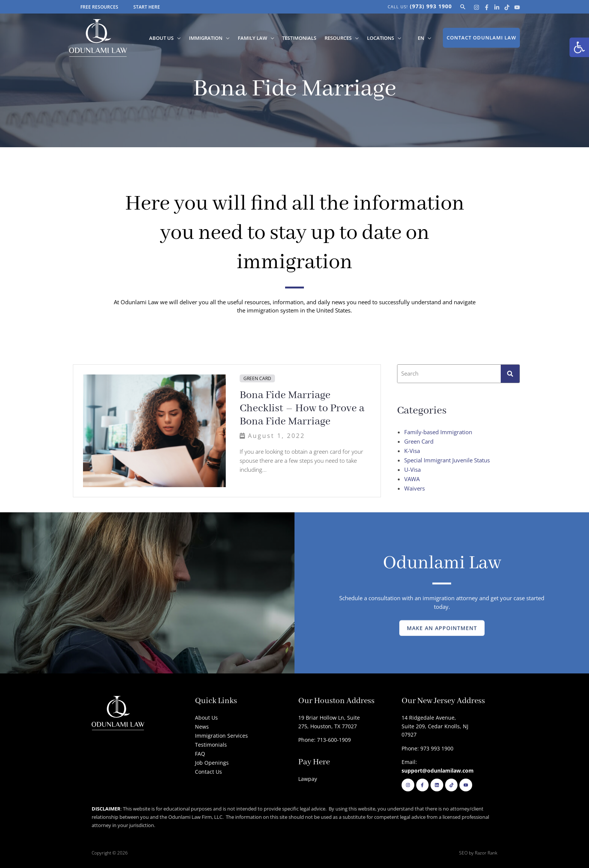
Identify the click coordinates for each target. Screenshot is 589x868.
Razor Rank (486, 853)
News (202, 727)
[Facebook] (487, 7)
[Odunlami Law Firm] (98, 37)
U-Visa (412, 469)
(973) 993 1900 (431, 6)
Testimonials (301, 38)
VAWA (412, 479)
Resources (340, 38)
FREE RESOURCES (99, 7)
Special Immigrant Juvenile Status (447, 460)
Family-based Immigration (438, 432)
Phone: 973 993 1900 (427, 748)
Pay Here (314, 762)
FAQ (200, 754)
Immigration (209, 38)
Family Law (255, 38)
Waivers (415, 488)
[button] (579, 47)
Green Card (257, 378)
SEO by (467, 853)
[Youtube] (517, 7)
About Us (165, 38)
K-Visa (412, 451)
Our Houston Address (336, 701)
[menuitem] (421, 38)
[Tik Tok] (507, 7)
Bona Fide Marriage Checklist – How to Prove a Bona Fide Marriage (302, 408)
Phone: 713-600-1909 (325, 740)
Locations (381, 38)
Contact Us (208, 772)
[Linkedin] (497, 7)
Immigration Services (221, 736)
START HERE (147, 7)
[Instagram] (476, 7)
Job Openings (212, 763)
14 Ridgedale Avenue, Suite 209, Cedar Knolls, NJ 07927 (435, 726)
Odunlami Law (442, 563)
